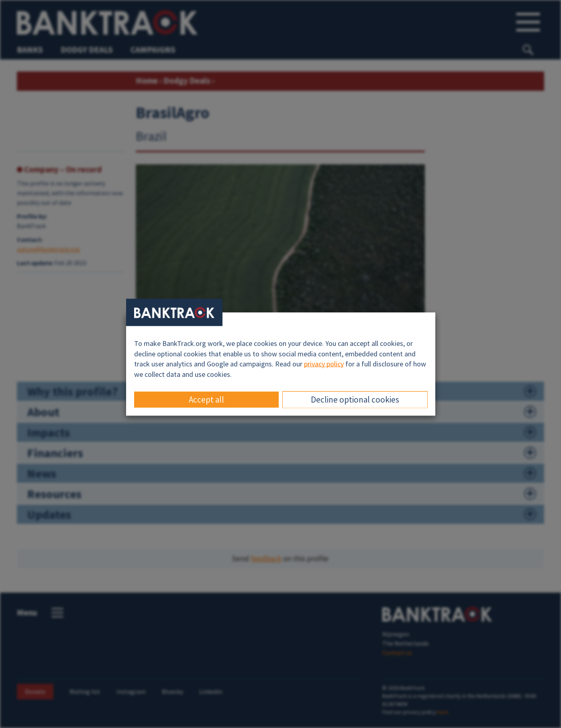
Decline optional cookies (355, 399)
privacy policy (324, 364)
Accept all (206, 399)
